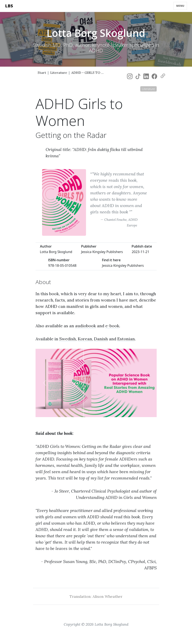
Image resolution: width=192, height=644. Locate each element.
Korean (85, 339)
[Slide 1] (85, 411)
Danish (101, 339)
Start (42, 73)
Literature (59, 73)
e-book (112, 326)
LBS (9, 6)
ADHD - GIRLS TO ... (87, 73)
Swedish (68, 339)
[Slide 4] (107, 411)
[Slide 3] (100, 411)
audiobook (85, 326)
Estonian (126, 339)
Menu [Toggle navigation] (180, 6)
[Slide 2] (92, 411)
